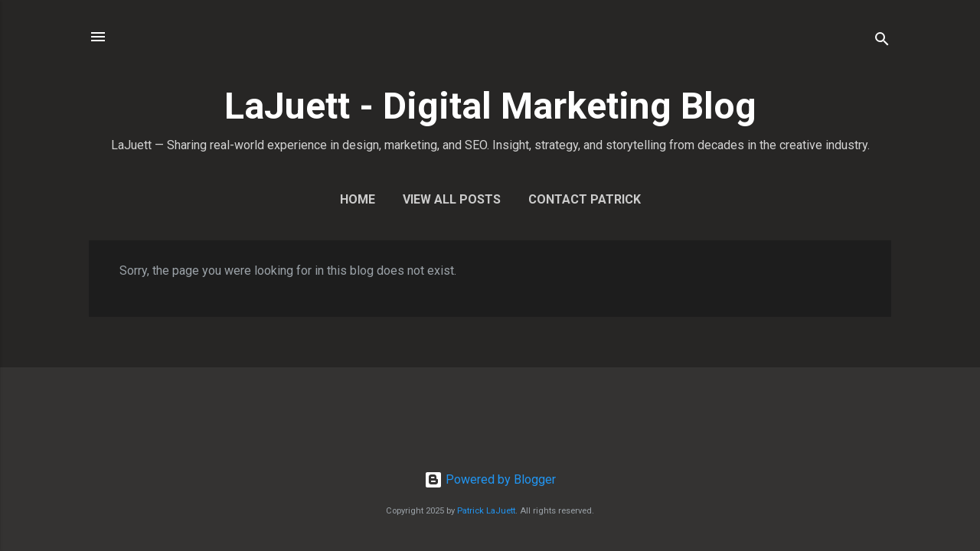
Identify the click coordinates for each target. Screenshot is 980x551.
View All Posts (452, 199)
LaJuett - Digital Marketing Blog (490, 106)
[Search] (882, 42)
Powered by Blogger (490, 479)
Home (358, 199)
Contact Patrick (585, 199)
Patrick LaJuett (486, 511)
